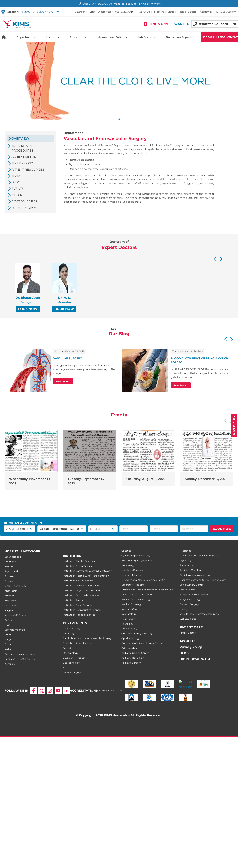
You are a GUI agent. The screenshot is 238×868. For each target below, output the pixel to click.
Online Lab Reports (179, 37)
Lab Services (146, 37)
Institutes (52, 37)
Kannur (9, 620)
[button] (40, 12)
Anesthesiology (72, 629)
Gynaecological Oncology (136, 556)
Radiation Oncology (191, 570)
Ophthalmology (130, 638)
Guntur (9, 635)
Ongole (9, 581)
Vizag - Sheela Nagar (16, 586)
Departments (26, 37)
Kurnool (9, 596)
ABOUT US (188, 641)
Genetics (126, 551)
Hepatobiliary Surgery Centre (138, 560)
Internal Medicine (131, 575)
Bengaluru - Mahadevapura (20, 654)
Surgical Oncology (190, 599)
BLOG (184, 653)
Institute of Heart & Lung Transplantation (86, 576)
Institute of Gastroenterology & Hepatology (87, 571)
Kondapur (10, 562)
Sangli (8, 639)
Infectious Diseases (132, 570)
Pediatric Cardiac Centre (135, 653)
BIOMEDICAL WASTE (196, 659)
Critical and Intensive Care (78, 643)
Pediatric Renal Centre (134, 658)
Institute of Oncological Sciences (81, 586)
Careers (192, 12)
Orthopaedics (129, 648)
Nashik (8, 625)
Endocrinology (71, 663)
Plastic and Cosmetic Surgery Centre (200, 556)
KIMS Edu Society (226, 12)
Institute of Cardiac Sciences (79, 561)
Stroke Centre (187, 590)
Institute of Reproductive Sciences (82, 610)
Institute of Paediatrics (76, 600)
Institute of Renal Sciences (78, 605)
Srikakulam (11, 576)
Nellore (9, 566)
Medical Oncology (131, 604)
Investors (159, 12)
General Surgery (72, 672)
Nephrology (128, 619)
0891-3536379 (159, 24)
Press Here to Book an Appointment (137, 4)
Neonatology (129, 614)
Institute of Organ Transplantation (82, 590)
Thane (8, 644)
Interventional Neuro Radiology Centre (143, 580)
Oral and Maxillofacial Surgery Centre (142, 643)
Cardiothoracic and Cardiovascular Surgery (87, 638)
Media (181, 12)
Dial (93, 4)
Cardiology (69, 633)
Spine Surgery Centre (192, 585)
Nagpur (9, 610)
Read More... (63, 381)
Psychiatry (186, 560)
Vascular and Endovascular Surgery (199, 614)
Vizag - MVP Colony (15, 615)
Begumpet (11, 600)
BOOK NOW (28, 309)
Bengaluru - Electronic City (20, 659)
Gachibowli (11, 605)
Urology (184, 609)
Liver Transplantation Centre (137, 594)
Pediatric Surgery (131, 663)
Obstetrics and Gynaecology (137, 633)
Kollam (9, 649)
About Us (145, 12)
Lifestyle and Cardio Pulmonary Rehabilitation (147, 590)
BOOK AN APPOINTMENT (221, 37)
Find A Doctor (188, 633)
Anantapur (11, 591)
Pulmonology (187, 565)
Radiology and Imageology (195, 575)
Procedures (78, 37)
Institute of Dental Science (78, 566)
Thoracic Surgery (189, 604)
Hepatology (128, 565)
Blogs (171, 12)
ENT (65, 668)
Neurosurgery (129, 629)
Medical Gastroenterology (136, 599)
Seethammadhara (15, 630)
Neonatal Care (129, 609)
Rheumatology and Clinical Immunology (203, 580)
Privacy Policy (191, 647)
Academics (206, 12)
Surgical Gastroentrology (194, 594)
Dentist (67, 648)
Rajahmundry (12, 571)
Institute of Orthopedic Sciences (81, 595)
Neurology (127, 624)
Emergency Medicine (75, 658)
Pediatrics (185, 551)
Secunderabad (13, 557)
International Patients (112, 37)
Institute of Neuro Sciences (78, 581)
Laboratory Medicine (133, 585)
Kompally (10, 664)
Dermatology (70, 653)
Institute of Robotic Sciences (79, 615)
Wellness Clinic (188, 619)
